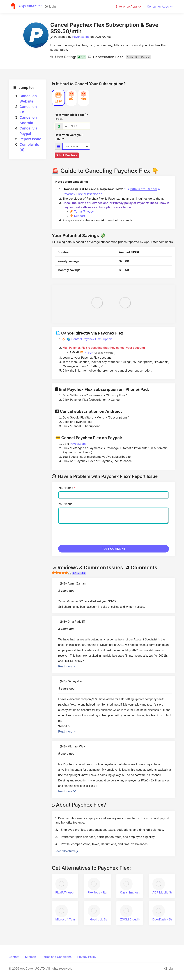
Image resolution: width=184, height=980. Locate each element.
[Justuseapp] (25, 6)
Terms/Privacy (84, 212)
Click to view (104, 353)
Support (80, 216)
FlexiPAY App (66, 892)
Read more (67, 666)
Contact (14, 957)
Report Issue (30, 139)
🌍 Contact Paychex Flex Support (90, 339)
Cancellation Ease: (121, 57)
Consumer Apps (160, 6)
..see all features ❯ (67, 851)
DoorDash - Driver (166, 919)
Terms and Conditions (57, 957)
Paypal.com (78, 444)
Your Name (67, 488)
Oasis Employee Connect (139, 892)
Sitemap (30, 957)
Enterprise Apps (128, 6)
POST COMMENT (114, 549)
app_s (100, 352)
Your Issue (66, 504)
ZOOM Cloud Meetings (137, 919)
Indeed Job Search (102, 919)
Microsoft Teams (68, 919)
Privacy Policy (87, 957)
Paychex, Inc (81, 37)
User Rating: (70, 57)
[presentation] (86, 534)
